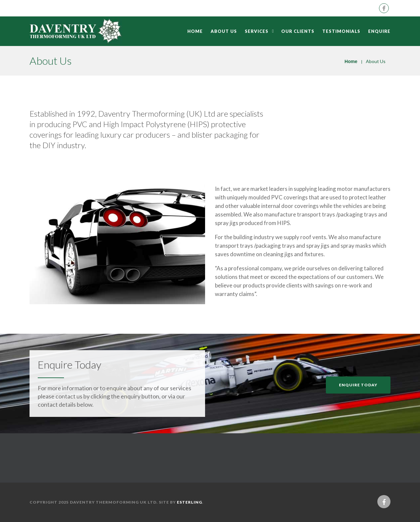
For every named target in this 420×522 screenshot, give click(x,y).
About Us (224, 31)
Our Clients (298, 31)
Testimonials (341, 31)
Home (195, 31)
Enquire (379, 31)
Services (257, 31)
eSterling (189, 502)
